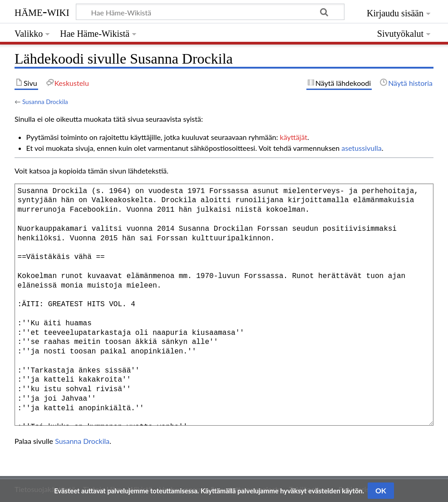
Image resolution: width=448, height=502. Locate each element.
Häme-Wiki (42, 11)
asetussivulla (361, 148)
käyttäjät (294, 137)
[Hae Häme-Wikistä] (210, 12)
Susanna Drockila (45, 102)
